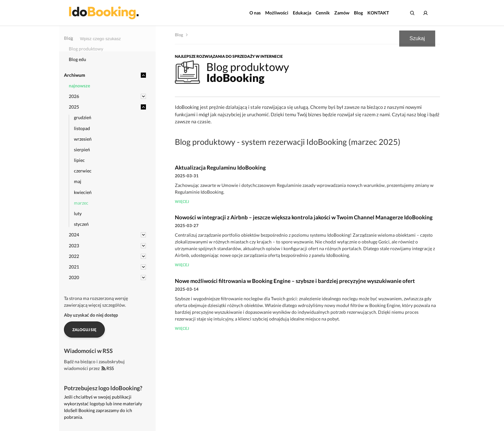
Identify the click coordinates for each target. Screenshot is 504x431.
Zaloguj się (84, 330)
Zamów (342, 13)
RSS (108, 368)
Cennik (323, 13)
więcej (182, 202)
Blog (358, 13)
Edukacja (302, 13)
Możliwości (277, 13)
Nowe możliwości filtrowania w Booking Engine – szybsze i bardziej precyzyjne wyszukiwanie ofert (295, 281)
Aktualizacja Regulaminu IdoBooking (220, 167)
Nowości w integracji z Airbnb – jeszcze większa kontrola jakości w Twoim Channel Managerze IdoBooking (304, 217)
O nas (255, 13)
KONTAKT (378, 13)
